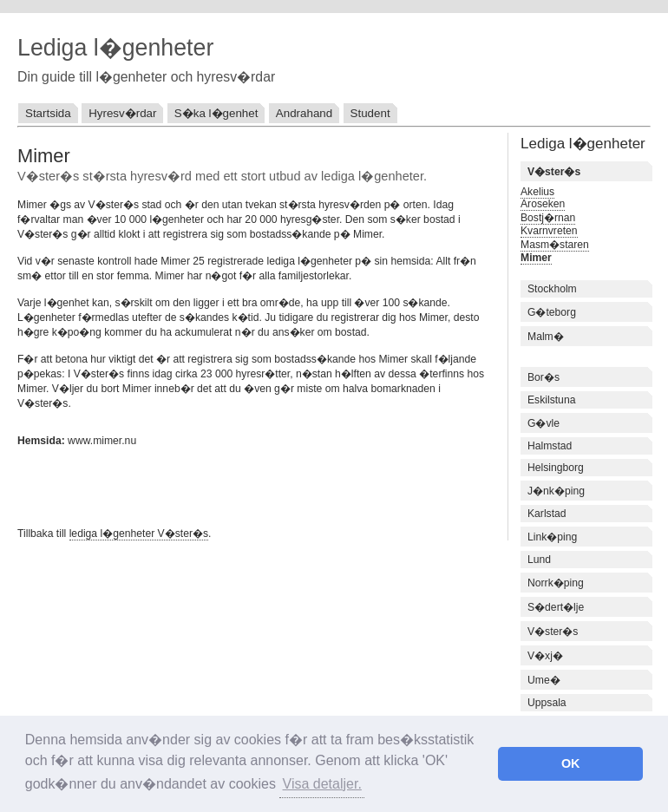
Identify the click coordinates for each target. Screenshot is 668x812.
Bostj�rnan (548, 218)
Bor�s (544, 377)
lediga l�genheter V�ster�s (139, 534)
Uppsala (547, 703)
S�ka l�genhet (216, 113)
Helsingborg (556, 468)
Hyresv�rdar (122, 113)
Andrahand (304, 113)
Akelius (537, 192)
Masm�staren (555, 245)
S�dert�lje (556, 607)
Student (370, 113)
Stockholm (552, 289)
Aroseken (543, 204)
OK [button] (571, 763)
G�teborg (552, 312)
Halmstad (550, 446)
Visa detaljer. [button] (322, 784)
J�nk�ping (556, 491)
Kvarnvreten (549, 231)
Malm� (546, 337)
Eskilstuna (551, 400)
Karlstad (547, 514)
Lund (539, 560)
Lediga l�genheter (115, 48)
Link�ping (552, 537)
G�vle (544, 423)
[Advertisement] (220, 485)
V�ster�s (553, 632)
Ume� (544, 680)
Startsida (48, 113)
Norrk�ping (556, 583)
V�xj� (545, 656)
